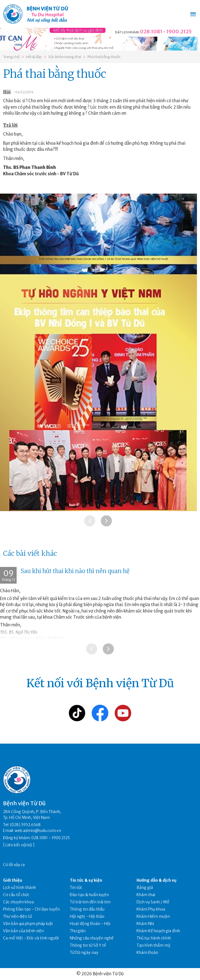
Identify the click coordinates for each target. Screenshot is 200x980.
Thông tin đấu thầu (87, 909)
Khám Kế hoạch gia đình (158, 931)
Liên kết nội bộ (19, 845)
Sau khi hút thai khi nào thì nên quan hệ (75, 571)
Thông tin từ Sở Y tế (88, 945)
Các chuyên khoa (18, 902)
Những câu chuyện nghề (92, 938)
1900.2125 (179, 32)
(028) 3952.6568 (25, 825)
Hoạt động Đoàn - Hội (90, 924)
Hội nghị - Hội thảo (87, 916)
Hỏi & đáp (34, 57)
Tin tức (76, 887)
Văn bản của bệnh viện (23, 931)
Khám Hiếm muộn (153, 916)
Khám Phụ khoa (151, 909)
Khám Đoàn (147, 952)
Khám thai (146, 895)
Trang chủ (11, 57)
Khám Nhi (145, 924)
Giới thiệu (13, 880)
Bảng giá (145, 887)
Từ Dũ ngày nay (84, 952)
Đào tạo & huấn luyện (89, 895)
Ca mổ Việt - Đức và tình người (31, 938)
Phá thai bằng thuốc (104, 57)
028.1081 (151, 32)
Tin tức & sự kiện (86, 880)
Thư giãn (78, 931)
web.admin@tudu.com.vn (38, 831)
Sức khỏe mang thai (65, 57)
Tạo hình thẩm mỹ (153, 945)
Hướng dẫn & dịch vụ (157, 880)
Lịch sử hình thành (20, 887)
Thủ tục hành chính (154, 938)
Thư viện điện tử (18, 916)
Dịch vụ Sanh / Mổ (153, 902)
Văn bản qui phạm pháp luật (28, 924)
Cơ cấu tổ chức (16, 895)
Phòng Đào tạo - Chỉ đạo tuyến (31, 909)
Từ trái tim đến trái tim (90, 902)
